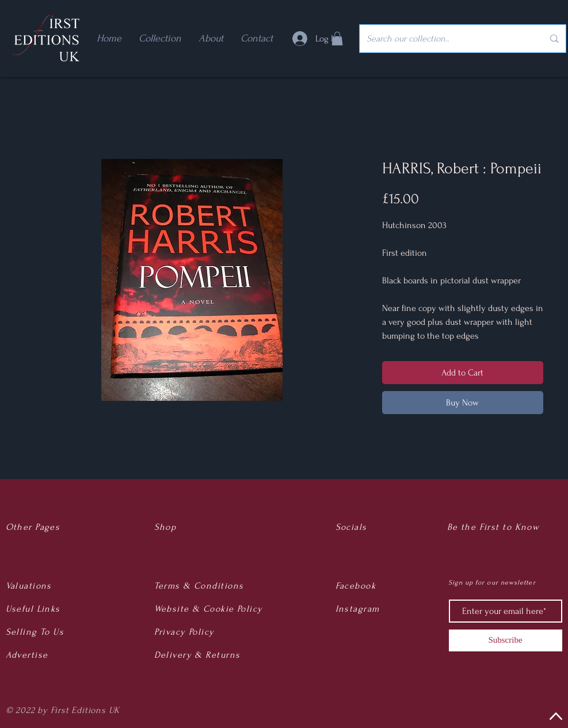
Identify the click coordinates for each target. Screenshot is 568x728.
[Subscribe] (506, 640)
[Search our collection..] (447, 39)
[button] (337, 39)
